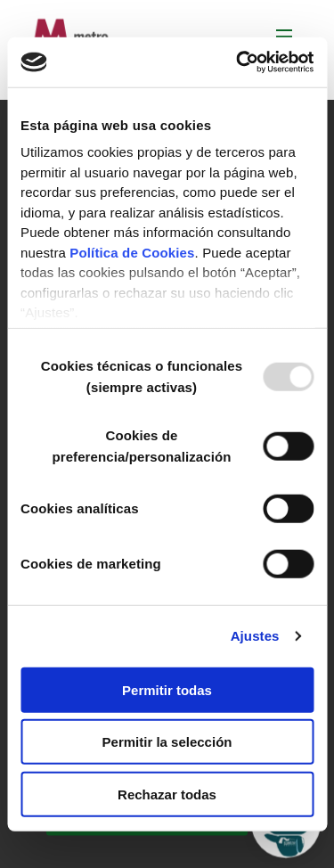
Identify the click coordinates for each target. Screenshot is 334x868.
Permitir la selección (167, 742)
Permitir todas (167, 689)
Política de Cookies (132, 252)
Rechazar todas (167, 794)
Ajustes (255, 636)
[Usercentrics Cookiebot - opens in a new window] (238, 62)
